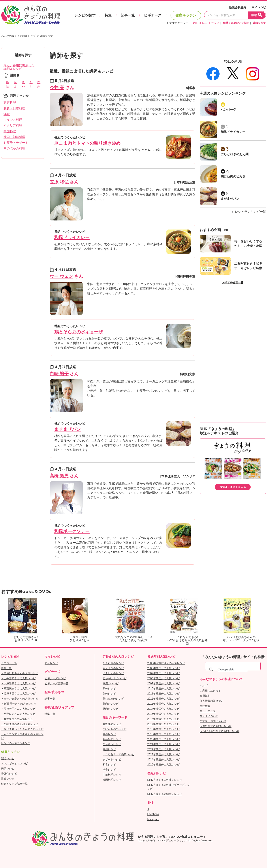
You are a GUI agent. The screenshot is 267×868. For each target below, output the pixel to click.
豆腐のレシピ (111, 683)
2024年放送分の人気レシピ (164, 760)
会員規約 (205, 696)
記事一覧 (128, 15)
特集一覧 (50, 714)
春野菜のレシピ (112, 724)
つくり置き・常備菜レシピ (118, 754)
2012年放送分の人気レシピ (164, 699)
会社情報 (205, 706)
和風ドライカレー (72, 237)
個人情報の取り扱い (212, 701)
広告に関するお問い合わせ (216, 726)
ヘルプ (204, 686)
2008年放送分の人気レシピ (164, 678)
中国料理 (10, 131)
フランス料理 (13, 120)
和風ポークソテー (72, 531)
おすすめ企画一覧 (233, 282)
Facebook (153, 814)
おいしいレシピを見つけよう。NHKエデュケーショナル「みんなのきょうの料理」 (31, 15)
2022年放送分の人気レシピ (164, 749)
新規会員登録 (238, 7)
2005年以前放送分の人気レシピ (166, 663)
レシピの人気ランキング (16, 743)
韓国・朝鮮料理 (14, 137)
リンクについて (209, 716)
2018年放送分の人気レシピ (164, 729)
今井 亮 (57, 88)
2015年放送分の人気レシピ (164, 714)
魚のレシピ (109, 694)
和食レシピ (109, 765)
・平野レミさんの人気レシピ (18, 714)
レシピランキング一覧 (250, 212)
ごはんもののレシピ (115, 729)
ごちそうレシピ (112, 744)
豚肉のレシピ (111, 709)
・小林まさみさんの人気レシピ (20, 724)
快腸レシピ (8, 779)
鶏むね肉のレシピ (113, 699)
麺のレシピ (109, 734)
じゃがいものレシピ (115, 678)
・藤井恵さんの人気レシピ (17, 719)
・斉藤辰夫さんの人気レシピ (18, 689)
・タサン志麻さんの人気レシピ (20, 699)
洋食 (7, 114)
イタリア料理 (13, 125)
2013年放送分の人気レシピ (164, 704)
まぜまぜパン (68, 429)
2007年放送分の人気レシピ (164, 673)
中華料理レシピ (112, 775)
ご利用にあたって (210, 691)
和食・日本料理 (14, 108)
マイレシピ (259, 7)
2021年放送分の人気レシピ (164, 744)
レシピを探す (85, 15)
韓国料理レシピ (112, 780)
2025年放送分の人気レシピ (164, 765)
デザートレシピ (112, 760)
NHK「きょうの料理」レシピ (165, 780)
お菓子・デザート (16, 143)
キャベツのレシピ (113, 668)
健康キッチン (186, 15)
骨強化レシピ (9, 774)
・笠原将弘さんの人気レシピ (18, 694)
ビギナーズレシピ (55, 678)
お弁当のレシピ (112, 739)
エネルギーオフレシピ (14, 763)
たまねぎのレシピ (113, 663)
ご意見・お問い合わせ (213, 721)
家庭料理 (10, 103)
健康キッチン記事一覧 (14, 784)
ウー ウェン (61, 276)
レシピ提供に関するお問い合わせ (220, 731)
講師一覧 (6, 668)
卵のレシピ (109, 689)
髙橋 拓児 (59, 476)
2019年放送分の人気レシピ (164, 734)
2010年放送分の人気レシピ (164, 689)
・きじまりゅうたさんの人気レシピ (22, 729)
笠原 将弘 (59, 182)
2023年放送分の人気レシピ (164, 754)
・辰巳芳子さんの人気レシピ (18, 709)
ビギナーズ (153, 15)
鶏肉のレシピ (111, 704)
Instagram (153, 819)
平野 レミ (214, 23)
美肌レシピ (8, 769)
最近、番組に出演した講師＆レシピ (19, 67)
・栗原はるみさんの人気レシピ (20, 673)
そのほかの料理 (14, 148)
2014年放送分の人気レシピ (164, 709)
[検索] (233, 670)
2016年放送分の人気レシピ (164, 719)
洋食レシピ (109, 770)
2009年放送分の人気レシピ (164, 683)
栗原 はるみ (199, 23)
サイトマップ (208, 711)
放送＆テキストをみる (233, 487)
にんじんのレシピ (113, 673)
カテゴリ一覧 (9, 663)
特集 (108, 15)
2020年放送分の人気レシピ (164, 739)
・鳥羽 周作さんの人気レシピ (19, 704)
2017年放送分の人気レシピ (164, 724)
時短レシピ (109, 749)
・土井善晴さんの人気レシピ (18, 678)
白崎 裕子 (59, 374)
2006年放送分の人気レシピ (164, 668)
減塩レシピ (8, 758)
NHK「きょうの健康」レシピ (165, 794)
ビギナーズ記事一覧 (56, 683)
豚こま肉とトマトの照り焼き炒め (87, 143)
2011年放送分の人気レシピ (164, 694)
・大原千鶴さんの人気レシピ (18, 683)
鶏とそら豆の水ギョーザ (79, 332)
